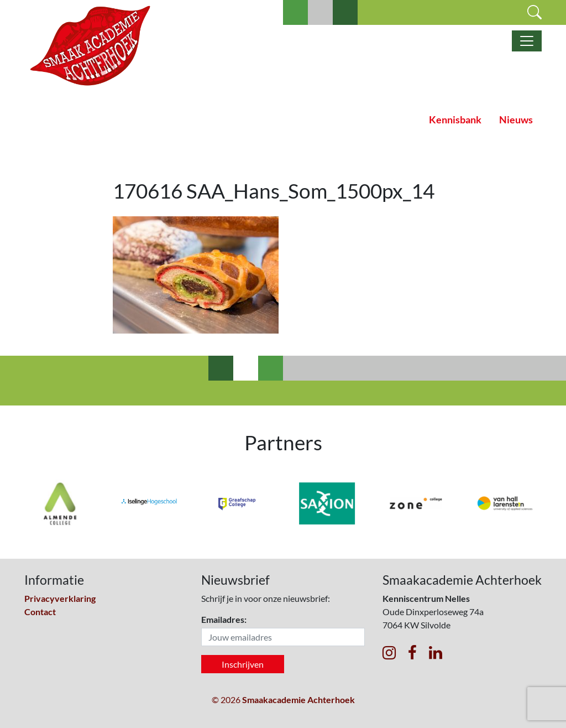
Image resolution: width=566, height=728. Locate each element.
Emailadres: (224, 619)
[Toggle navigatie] (527, 41)
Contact (40, 612)
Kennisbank (455, 120)
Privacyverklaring (60, 598)
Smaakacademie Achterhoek (298, 700)
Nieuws (516, 120)
